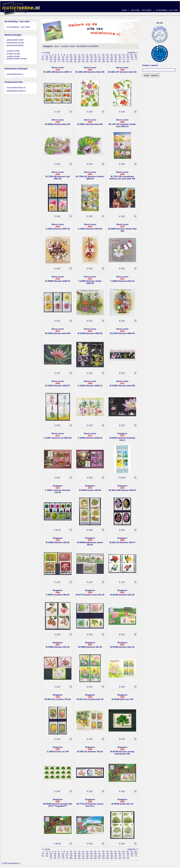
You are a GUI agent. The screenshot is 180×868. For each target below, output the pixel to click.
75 (51, 61)
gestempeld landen (15, 45)
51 (43, 59)
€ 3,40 (90, 112)
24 (127, 55)
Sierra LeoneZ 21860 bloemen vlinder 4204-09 (90, 280)
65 (100, 59)
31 (59, 57)
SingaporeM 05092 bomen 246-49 (90, 488)
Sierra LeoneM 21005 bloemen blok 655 (122, 383)
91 (116, 61)
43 (108, 57)
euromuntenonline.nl (16, 87)
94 (128, 61)
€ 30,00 (57, 844)
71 (124, 59)
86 (96, 61)
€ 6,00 (90, 478)
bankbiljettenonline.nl (16, 91)
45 (116, 57)
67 (108, 59)
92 (120, 61)
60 (79, 59)
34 (71, 57)
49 (132, 57)
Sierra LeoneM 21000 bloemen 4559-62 (90, 331)
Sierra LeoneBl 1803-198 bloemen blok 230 (90, 70)
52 (47, 59)
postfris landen (13, 56)
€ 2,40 (57, 739)
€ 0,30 (122, 739)
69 (116, 59)
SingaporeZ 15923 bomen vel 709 (58, 749)
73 (132, 59)
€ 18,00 (122, 478)
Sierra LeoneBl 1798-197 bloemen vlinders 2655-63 (90, 175)
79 (67, 61)
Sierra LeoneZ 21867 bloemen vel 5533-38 (58, 436)
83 (83, 61)
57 (67, 59)
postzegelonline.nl (15, 74)
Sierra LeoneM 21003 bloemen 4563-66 (122, 331)
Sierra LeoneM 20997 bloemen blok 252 (90, 122)
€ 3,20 (57, 164)
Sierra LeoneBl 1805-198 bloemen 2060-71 (58, 70)
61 (83, 59)
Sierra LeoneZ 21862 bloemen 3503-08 (90, 227)
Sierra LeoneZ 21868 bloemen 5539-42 (90, 436)
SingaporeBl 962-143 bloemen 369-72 (122, 540)
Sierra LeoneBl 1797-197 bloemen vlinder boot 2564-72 (122, 123)
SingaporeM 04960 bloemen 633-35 (58, 645)
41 (100, 57)
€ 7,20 (57, 112)
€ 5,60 (122, 634)
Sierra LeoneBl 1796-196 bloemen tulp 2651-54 (58, 175)
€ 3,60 (122, 164)
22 (119, 55)
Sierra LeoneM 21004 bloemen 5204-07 (58, 383)
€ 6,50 (57, 478)
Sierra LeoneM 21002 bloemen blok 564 (58, 331)
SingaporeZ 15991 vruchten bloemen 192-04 (58, 489)
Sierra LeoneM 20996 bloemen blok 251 (58, 122)
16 (95, 55)
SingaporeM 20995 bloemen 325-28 (58, 540)
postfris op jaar (13, 54)
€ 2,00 (90, 582)
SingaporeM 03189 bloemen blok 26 (122, 645)
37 (83, 57)
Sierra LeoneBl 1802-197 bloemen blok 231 (122, 70)
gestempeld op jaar (15, 43)
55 (59, 59)
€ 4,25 (57, 321)
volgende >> (133, 52)
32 (63, 57)
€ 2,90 (90, 216)
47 (124, 57)
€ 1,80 (57, 582)
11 (75, 55)
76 (55, 61)
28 (47, 57)
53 (51, 59)
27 (43, 57)
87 (100, 61)
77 (59, 61)
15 (91, 55)
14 (87, 55)
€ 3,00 (57, 425)
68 (112, 59)
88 (104, 61)
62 (87, 59)
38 (87, 57)
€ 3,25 (57, 373)
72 (128, 59)
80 (71, 61)
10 (71, 55)
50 (136, 57)
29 (51, 57)
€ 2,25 (90, 373)
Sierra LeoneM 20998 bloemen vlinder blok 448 (122, 228)
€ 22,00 (57, 530)
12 (79, 55)
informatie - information (141, 10)
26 (136, 55)
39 (91, 57)
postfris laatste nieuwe (17, 59)
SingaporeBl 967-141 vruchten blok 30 (90, 697)
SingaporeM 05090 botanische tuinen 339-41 (90, 541)
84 (87, 61)
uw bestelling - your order (167, 10)
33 (67, 57)
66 (104, 59)
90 (112, 61)
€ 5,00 (57, 269)
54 (55, 59)
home (125, 10)
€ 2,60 (57, 216)
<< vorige (46, 52)
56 (63, 59)
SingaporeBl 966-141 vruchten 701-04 (58, 697)
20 (111, 55)
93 (124, 61)
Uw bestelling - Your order (18, 27)
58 (71, 59)
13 (83, 55)
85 (91, 61)
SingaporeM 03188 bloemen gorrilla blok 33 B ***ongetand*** (58, 803)
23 (123, 55)
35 (75, 57)
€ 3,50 (122, 269)
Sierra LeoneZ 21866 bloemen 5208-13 (90, 383)
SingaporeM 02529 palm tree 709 (122, 697)
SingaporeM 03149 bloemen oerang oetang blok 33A (122, 750)
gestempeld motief (15, 40)
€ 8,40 (122, 530)
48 (128, 57)
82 (79, 61)
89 (108, 61)
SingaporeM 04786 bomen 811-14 (122, 802)
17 (99, 55)
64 (96, 59)
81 (75, 61)
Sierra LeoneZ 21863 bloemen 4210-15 (122, 279)
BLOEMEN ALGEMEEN (88, 46)
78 (63, 61)
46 (120, 57)
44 (112, 57)
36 (79, 57)
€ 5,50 (90, 321)
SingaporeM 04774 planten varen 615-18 (90, 592)
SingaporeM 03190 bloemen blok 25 (122, 592)
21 (115, 55)
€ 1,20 (122, 582)
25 (132, 55)
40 (96, 57)
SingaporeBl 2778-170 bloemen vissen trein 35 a (90, 803)
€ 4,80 (90, 530)
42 (104, 57)
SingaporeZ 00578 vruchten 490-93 (58, 592)
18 (103, 55)
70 (120, 59)
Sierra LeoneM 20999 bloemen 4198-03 (58, 279)
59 (75, 59)
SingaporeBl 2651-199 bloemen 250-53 (122, 488)
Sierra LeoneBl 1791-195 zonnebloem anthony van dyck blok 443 (122, 175)
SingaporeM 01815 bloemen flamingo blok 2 (122, 437)
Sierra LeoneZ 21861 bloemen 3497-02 (58, 227)
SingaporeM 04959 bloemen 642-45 (90, 645)
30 (55, 57)
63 (91, 59)
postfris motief (13, 51)
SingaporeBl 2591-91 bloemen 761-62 (90, 749)
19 (107, 55)
